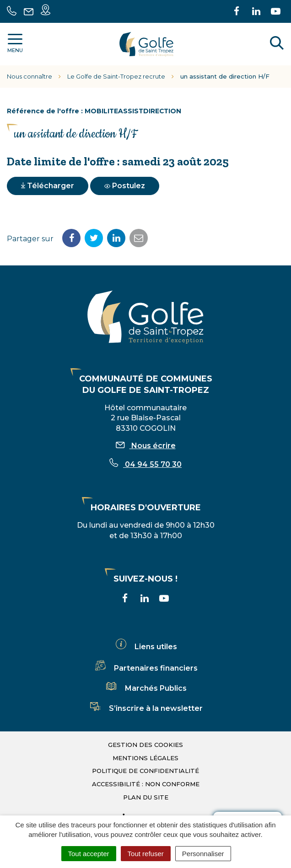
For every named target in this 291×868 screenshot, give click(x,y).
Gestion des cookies (145, 745)
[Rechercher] (277, 44)
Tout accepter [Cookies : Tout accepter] (89, 854)
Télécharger (48, 186)
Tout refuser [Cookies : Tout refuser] (146, 854)
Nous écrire (146, 446)
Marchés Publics (145, 688)
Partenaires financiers (145, 668)
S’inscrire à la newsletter (145, 708)
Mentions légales (145, 758)
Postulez (125, 186)
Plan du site (146, 797)
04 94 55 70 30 (145, 464)
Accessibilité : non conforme (146, 784)
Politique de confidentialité (145, 771)
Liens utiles (145, 647)
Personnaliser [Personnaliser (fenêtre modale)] (203, 854)
